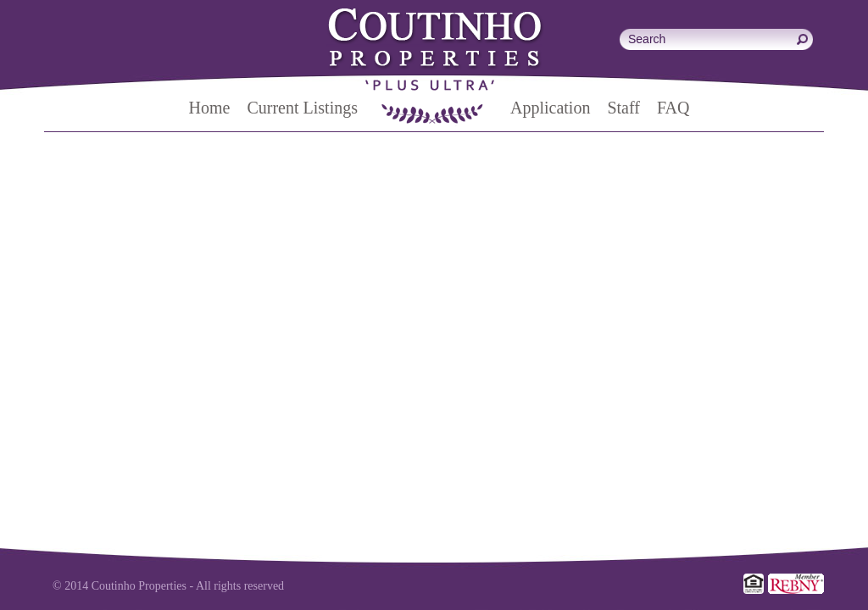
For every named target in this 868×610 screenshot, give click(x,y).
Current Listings (302, 108)
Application (550, 108)
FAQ (673, 108)
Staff (623, 108)
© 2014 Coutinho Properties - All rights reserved (168, 586)
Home (210, 108)
